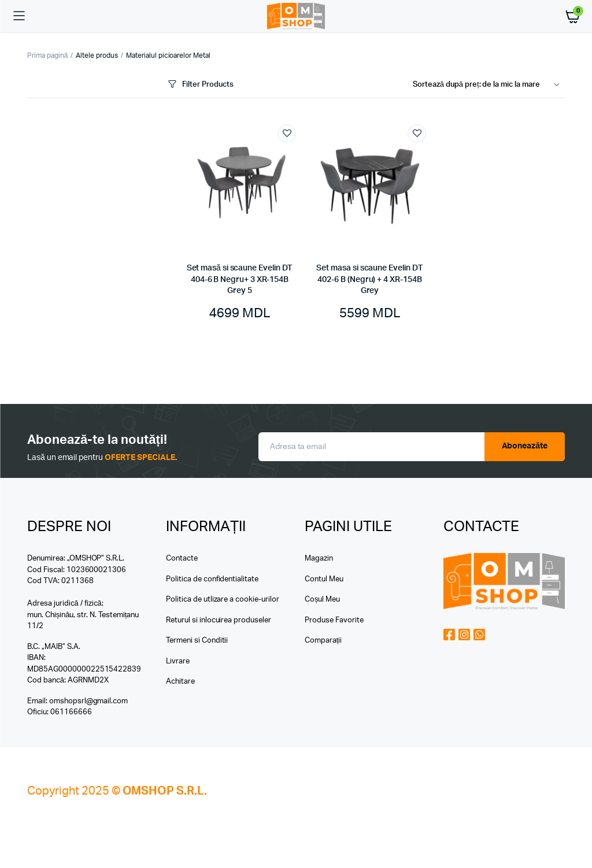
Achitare (180, 682)
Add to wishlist (287, 133)
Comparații (323, 641)
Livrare (178, 661)
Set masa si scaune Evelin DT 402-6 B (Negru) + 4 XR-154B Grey (369, 279)
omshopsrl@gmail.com (88, 701)
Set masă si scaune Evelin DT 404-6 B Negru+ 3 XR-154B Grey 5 (240, 279)
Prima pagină (47, 55)
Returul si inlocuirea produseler (219, 620)
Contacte (182, 559)
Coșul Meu (322, 600)
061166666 (71, 712)
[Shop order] (489, 85)
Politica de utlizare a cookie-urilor (223, 600)
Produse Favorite (334, 620)
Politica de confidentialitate (212, 579)
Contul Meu (324, 579)
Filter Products (200, 85)
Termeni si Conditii (197, 641)
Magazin (319, 559)
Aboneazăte (525, 446)
